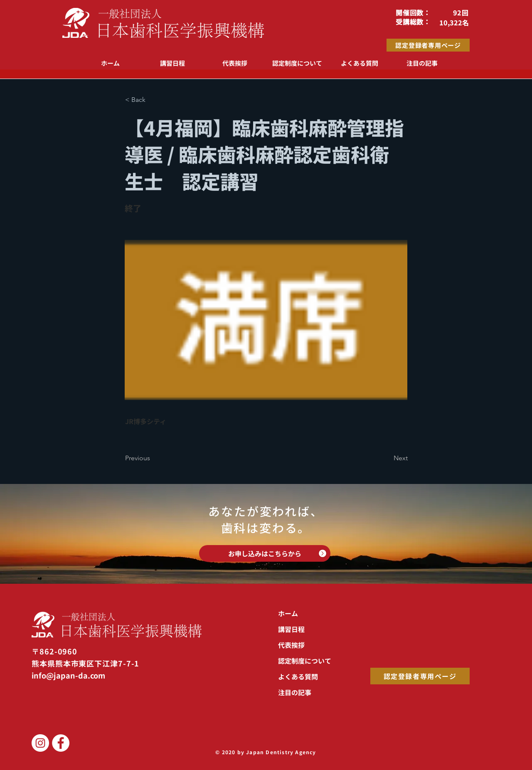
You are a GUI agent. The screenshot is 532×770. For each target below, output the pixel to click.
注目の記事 (295, 692)
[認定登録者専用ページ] (428, 45)
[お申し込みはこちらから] (265, 553)
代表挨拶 (291, 645)
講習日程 (291, 629)
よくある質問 (298, 676)
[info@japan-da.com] (78, 675)
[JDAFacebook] (61, 743)
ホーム (288, 613)
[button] (153, 100)
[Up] (323, 553)
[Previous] (153, 458)
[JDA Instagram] (40, 743)
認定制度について (305, 661)
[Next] (387, 458)
